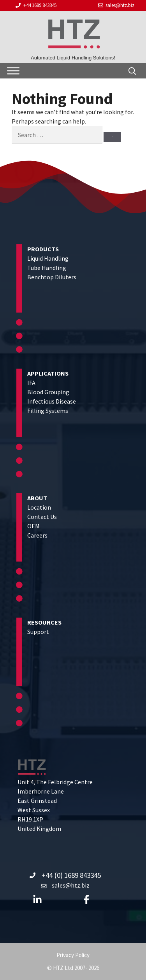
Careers (37, 535)
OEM (33, 526)
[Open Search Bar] (132, 70)
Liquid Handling (48, 258)
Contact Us (42, 517)
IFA (31, 383)
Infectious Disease (52, 401)
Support (38, 632)
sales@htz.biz (120, 5)
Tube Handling (47, 268)
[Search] (112, 137)
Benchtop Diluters (52, 277)
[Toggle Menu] (13, 70)
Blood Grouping (48, 392)
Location (39, 507)
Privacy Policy (73, 955)
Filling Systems (48, 411)
